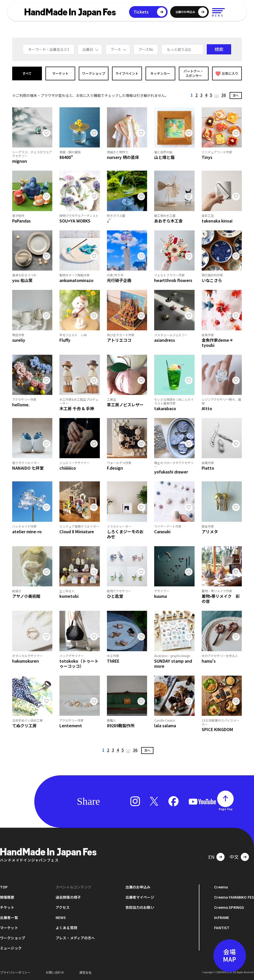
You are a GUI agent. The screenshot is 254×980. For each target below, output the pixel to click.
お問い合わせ (55, 972)
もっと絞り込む (179, 49)
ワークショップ (94, 73)
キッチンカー (160, 73)
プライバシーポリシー (15, 972)
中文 (234, 857)
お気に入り (227, 73)
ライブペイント (127, 73)
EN (211, 857)
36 (224, 95)
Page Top (226, 809)
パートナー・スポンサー (194, 73)
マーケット (60, 73)
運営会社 (85, 972)
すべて (27, 73)
